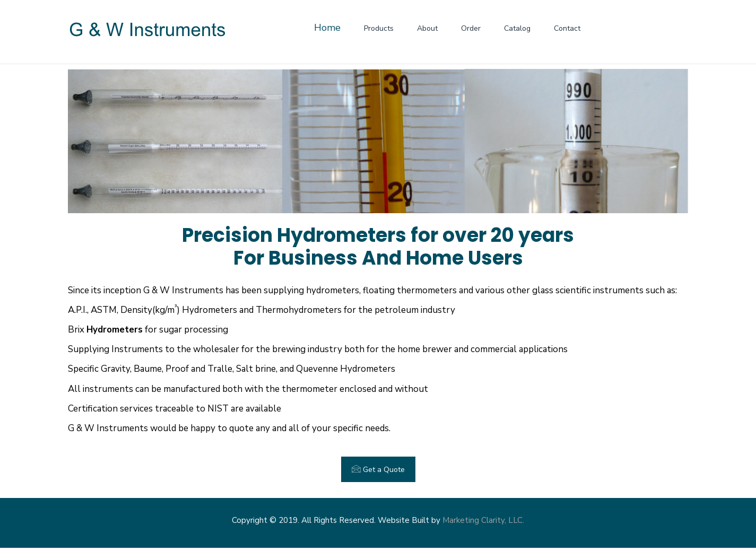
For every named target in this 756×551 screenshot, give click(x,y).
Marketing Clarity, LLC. (483, 520)
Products (379, 28)
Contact (567, 28)
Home (327, 28)
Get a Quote (378, 469)
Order (471, 28)
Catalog (517, 28)
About (427, 28)
